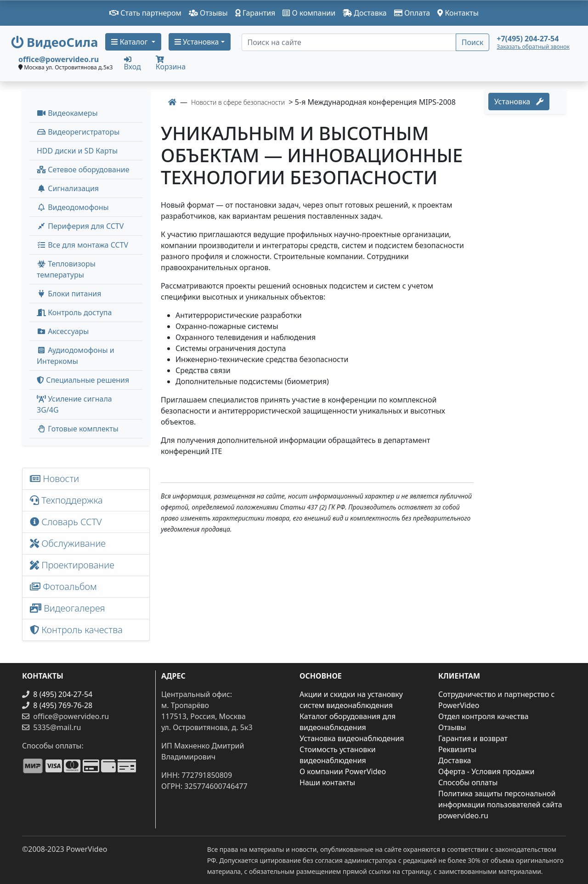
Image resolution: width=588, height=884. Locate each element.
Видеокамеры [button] (67, 113)
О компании (309, 13)
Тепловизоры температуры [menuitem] (66, 269)
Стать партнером (145, 13)
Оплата (412, 13)
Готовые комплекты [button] (78, 429)
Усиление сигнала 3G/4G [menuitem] (74, 404)
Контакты (458, 13)
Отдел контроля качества (483, 716)
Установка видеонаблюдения (352, 738)
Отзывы (208, 13)
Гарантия (255, 13)
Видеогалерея (68, 608)
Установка (519, 102)
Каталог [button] (130, 42)
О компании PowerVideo (343, 771)
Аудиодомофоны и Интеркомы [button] (76, 356)
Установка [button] (197, 42)
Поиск (473, 42)
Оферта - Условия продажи (486, 771)
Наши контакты (327, 782)
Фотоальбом (63, 586)
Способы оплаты (468, 782)
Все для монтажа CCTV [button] (82, 245)
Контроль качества (79, 630)
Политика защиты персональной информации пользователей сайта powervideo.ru (500, 805)
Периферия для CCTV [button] (80, 226)
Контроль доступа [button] (74, 312)
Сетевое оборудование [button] (83, 170)
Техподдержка (66, 500)
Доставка (365, 13)
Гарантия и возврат (473, 738)
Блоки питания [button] (69, 294)
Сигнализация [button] (68, 188)
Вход (133, 63)
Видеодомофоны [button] (73, 207)
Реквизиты (457, 749)
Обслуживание (68, 543)
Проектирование (72, 565)
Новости (54, 479)
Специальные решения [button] (83, 380)
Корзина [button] (171, 64)
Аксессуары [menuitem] (63, 331)
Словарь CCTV (66, 522)
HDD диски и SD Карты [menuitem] (77, 151)
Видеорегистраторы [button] (78, 132)
